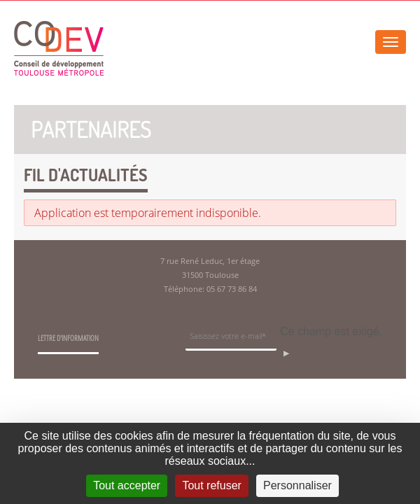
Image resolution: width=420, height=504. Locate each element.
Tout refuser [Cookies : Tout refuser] (211, 485)
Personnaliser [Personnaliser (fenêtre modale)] (297, 485)
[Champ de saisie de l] (231, 338)
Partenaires (91, 129)
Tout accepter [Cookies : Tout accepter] (127, 485)
